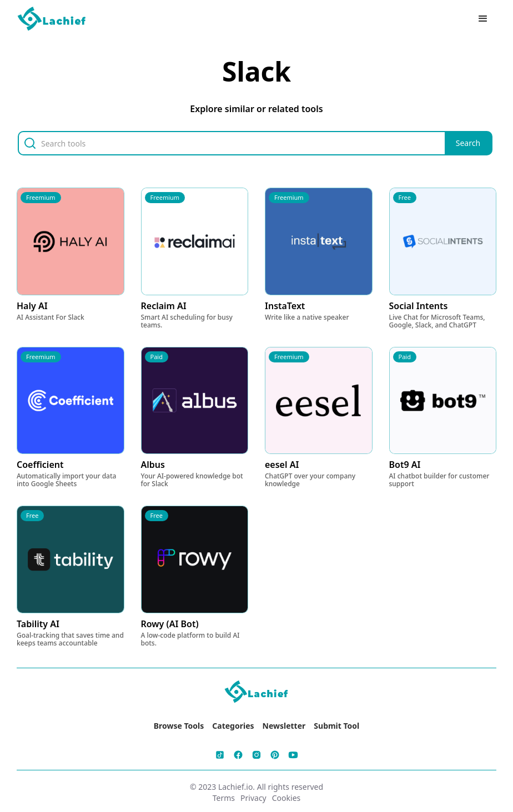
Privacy (253, 798)
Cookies (286, 798)
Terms (224, 798)
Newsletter (284, 726)
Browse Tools (179, 726)
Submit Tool (336, 726)
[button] (483, 19)
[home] (52, 19)
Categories (233, 726)
